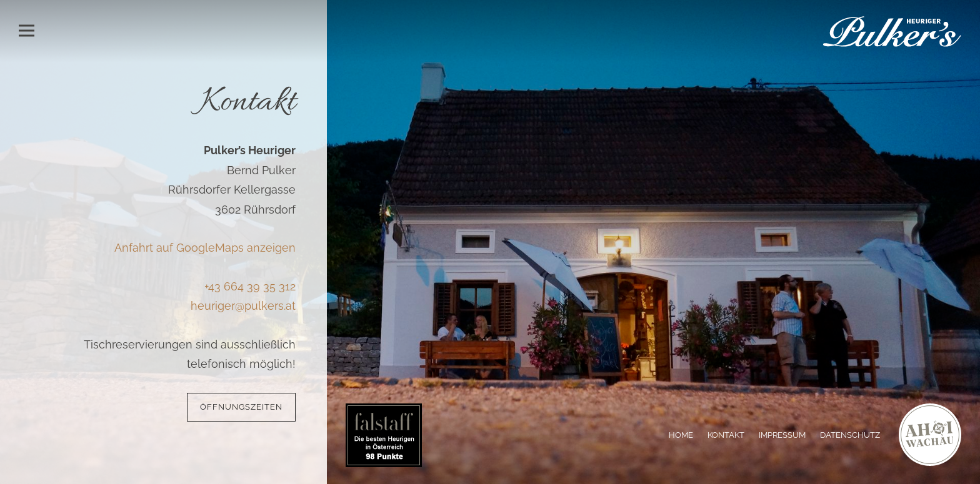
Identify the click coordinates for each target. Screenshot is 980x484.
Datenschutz (850, 435)
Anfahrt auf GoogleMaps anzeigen (205, 248)
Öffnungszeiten (241, 407)
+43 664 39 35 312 (250, 286)
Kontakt (726, 435)
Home (681, 435)
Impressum (782, 435)
